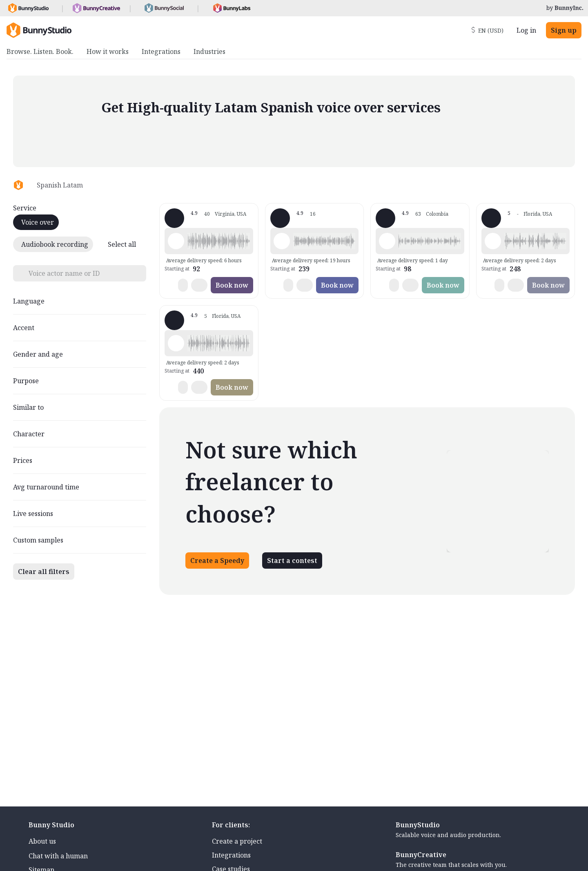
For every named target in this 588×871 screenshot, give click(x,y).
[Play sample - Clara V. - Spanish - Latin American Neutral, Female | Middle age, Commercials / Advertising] (387, 241)
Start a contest (292, 561)
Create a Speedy (217, 561)
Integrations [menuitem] (161, 51)
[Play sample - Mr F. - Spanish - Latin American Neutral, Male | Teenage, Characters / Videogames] (493, 241)
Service (25, 208)
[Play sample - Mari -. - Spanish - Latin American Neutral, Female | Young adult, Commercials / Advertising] (176, 343)
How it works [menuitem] (108, 51)
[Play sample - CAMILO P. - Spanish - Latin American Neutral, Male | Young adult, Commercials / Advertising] (176, 241)
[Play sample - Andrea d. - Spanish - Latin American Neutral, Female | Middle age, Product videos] (282, 241)
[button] (218, 241)
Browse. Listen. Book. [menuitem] (40, 51)
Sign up (564, 30)
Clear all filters (44, 572)
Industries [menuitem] (209, 51)
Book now (232, 285)
